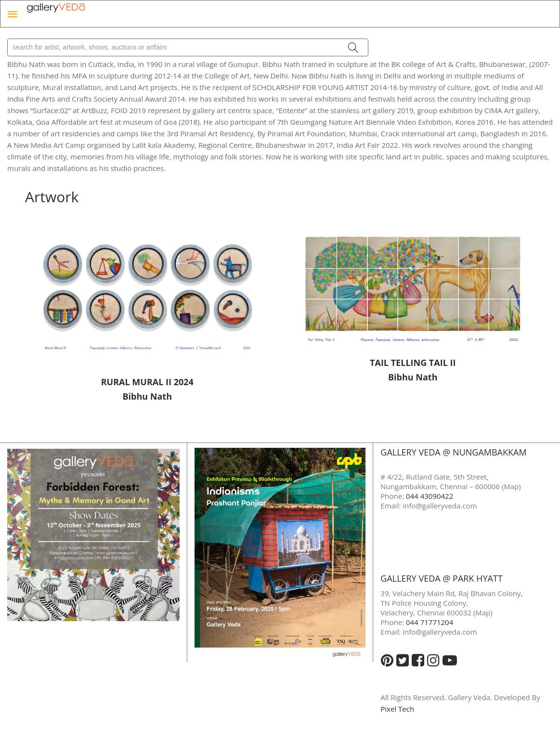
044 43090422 (430, 496)
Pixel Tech (397, 709)
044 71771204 (430, 622)
